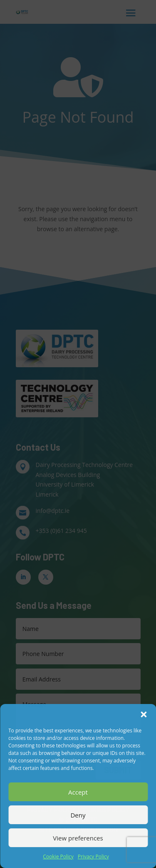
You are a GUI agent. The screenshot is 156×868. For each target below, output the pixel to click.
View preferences (78, 838)
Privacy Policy (93, 857)
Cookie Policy (58, 857)
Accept (78, 792)
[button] (144, 714)
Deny (78, 815)
